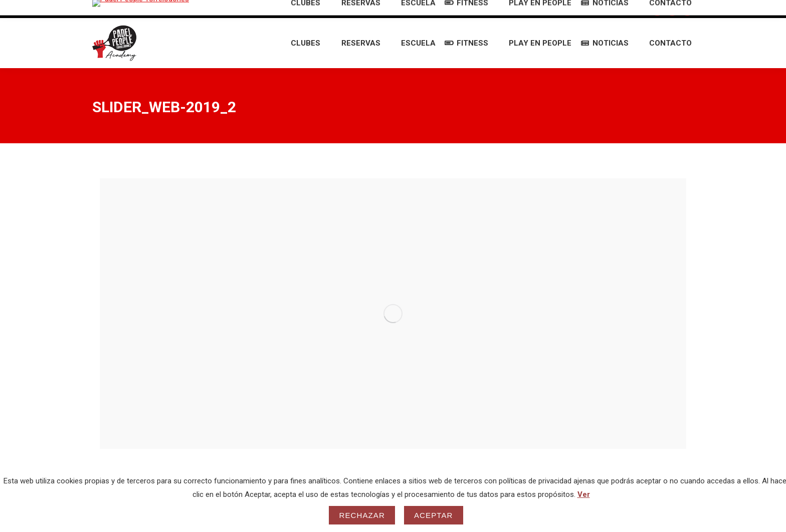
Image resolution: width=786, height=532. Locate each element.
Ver (584, 494)
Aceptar (434, 515)
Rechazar (362, 515)
